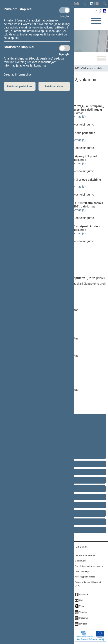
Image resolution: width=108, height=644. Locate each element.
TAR (76, 4)
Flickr (82, 600)
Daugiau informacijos (18, 75)
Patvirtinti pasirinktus (20, 86)
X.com (82, 606)
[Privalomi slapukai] (65, 10)
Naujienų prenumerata (85, 577)
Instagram (84, 618)
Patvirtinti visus (54, 86)
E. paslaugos (81, 561)
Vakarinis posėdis (92, 68)
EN (97, 4)
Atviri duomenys (82, 571)
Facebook (84, 594)
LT (92, 4)
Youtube (83, 612)
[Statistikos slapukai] (65, 48)
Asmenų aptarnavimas (85, 556)
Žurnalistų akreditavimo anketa (89, 566)
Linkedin (83, 624)
